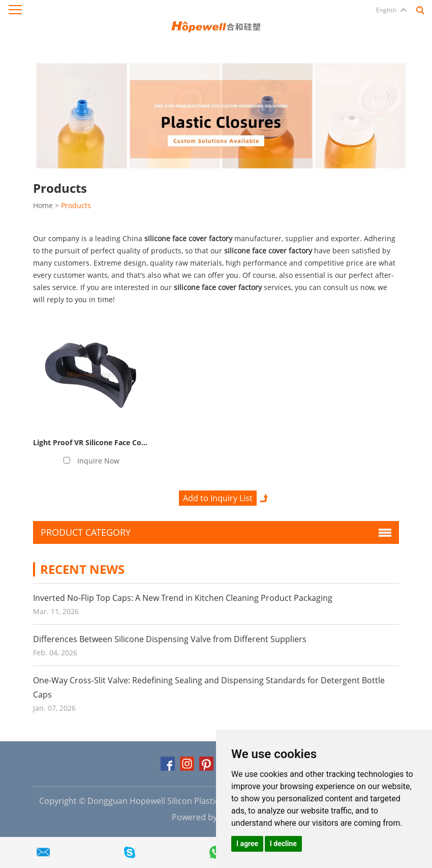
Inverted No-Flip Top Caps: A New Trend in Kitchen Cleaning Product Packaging (183, 598)
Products (76, 205)
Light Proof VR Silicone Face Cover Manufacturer (118, 442)
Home (43, 205)
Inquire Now (98, 461)
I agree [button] (247, 844)
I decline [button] (283, 844)
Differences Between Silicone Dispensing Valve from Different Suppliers (170, 639)
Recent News (82, 569)
